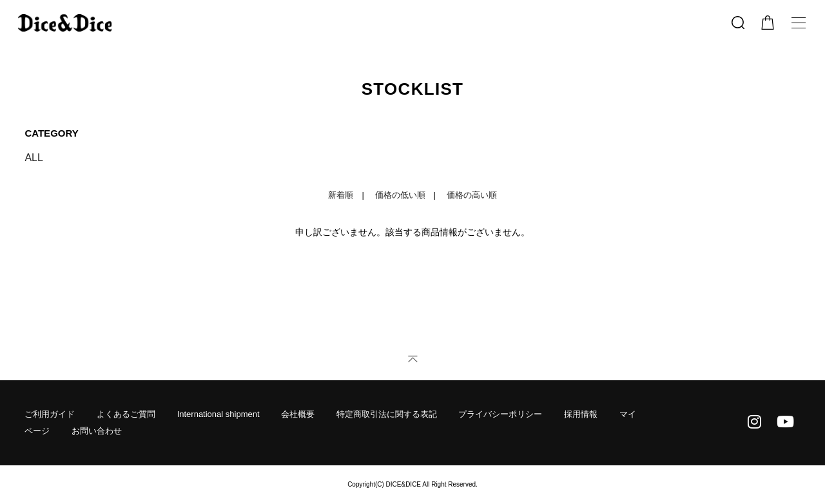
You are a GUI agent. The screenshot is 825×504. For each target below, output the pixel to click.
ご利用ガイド (50, 414)
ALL (34, 158)
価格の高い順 (472, 195)
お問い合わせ (97, 431)
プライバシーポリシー (500, 414)
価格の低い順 (400, 195)
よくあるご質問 (126, 414)
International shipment (218, 414)
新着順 (341, 195)
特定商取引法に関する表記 (387, 414)
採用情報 (581, 414)
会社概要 (298, 414)
